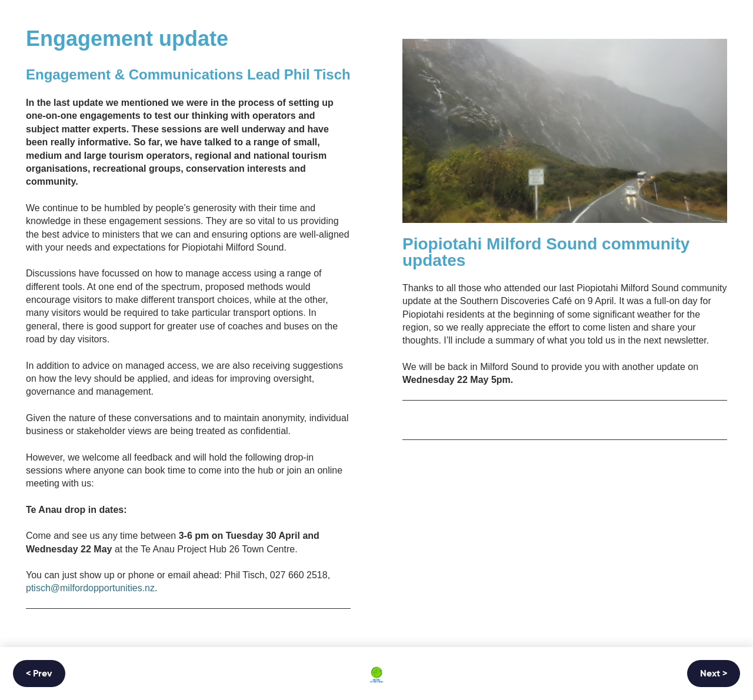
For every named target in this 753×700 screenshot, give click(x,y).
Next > (714, 674)
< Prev (39, 674)
